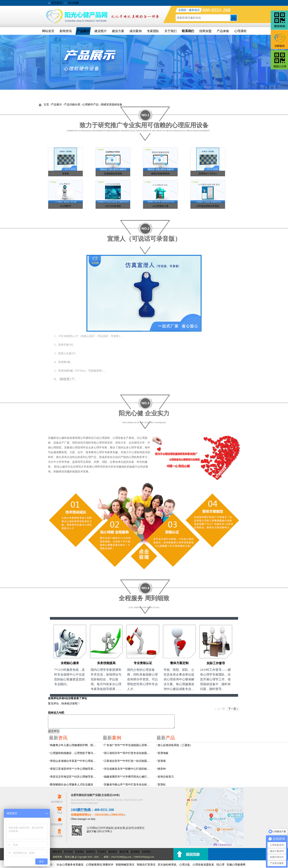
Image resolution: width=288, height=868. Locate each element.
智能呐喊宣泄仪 (125, 865)
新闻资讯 (66, 31)
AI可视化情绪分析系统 (208, 206)
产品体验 (223, 31)
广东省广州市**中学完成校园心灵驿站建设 (128, 745)
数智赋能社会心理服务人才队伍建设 (72, 785)
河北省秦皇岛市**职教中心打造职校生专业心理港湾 (128, 769)
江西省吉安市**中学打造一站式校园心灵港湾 (128, 761)
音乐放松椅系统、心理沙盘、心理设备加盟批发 (186, 865)
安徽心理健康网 (236, 865)
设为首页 (57, 3)
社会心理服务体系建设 (70, 865)
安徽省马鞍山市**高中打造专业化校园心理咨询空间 (128, 785)
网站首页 (48, 31)
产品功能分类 (72, 105)
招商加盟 (205, 31)
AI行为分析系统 (113, 206)
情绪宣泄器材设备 (112, 105)
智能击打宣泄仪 (146, 865)
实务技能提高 (106, 663)
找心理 (220, 865)
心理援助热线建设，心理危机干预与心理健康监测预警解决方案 (74, 753)
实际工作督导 (216, 663)
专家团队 (153, 31)
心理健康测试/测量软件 (100, 865)
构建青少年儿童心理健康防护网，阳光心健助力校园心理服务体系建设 (74, 745)
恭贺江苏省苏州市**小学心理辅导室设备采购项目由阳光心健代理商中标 (74, 769)
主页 (46, 105)
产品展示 (83, 31)
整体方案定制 (179, 663)
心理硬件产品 (90, 105)
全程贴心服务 (70, 663)
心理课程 (240, 31)
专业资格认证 (143, 663)
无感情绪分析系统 (113, 174)
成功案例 (136, 31)
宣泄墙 (65, 174)
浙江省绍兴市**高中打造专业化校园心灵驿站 (128, 753)
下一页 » (233, 709)
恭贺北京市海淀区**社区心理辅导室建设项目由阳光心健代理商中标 (74, 777)
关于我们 (170, 31)
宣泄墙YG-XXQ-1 (208, 174)
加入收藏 (73, 3)
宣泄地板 (163, 753)
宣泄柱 (162, 785)
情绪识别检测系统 (160, 174)
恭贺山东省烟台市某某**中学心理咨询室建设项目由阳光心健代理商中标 (74, 761)
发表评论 (53, 698)
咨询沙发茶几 (166, 777)
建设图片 (101, 31)
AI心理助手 (66, 206)
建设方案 (118, 31)
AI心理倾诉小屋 (160, 206)
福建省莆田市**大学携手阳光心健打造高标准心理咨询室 (128, 777)
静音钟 (162, 769)
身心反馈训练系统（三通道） (175, 745)
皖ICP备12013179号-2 (99, 831)
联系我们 (188, 31)
